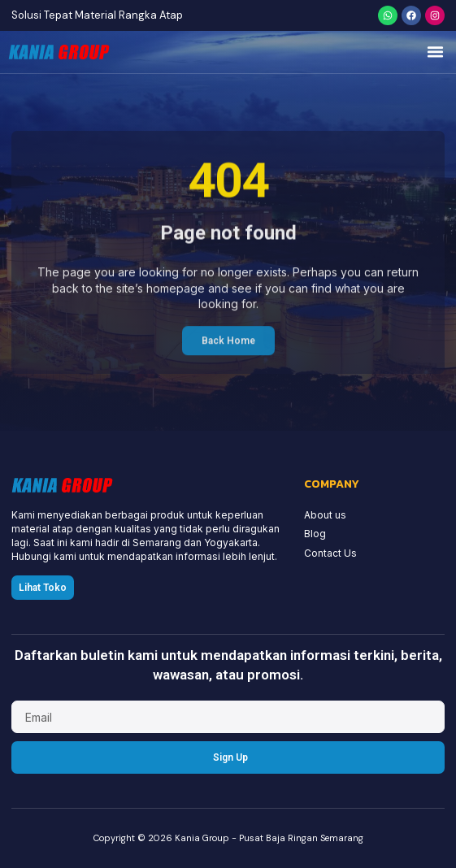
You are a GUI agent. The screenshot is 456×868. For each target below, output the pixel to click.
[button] (436, 52)
